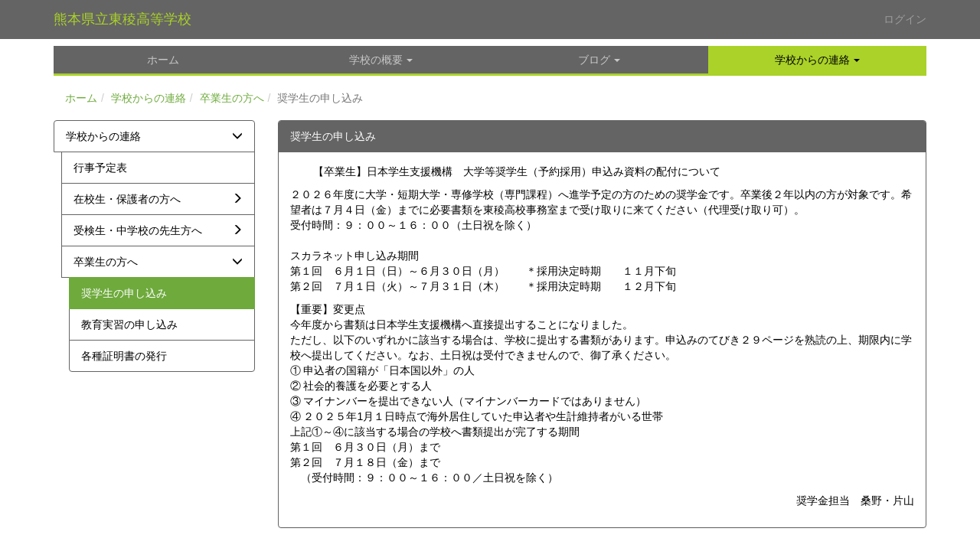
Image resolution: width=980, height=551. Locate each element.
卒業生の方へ (232, 98)
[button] (817, 60)
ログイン (905, 19)
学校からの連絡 (149, 98)
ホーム (81, 98)
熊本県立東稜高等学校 (122, 19)
